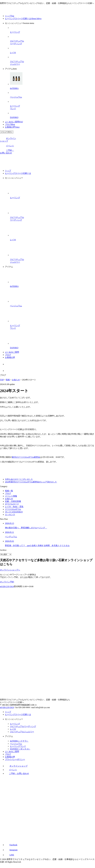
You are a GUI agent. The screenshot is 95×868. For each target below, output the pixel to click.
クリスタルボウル (13, 509)
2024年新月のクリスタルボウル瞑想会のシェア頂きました (31, 482)
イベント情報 (11, 496)
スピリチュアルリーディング (23, 726)
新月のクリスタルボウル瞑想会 (26, 457)
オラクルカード (12, 504)
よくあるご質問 (14, 122)
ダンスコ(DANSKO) (14, 512)
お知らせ (9, 499)
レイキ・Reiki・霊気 (14, 507)
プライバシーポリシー (15, 759)
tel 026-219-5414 (7, 707)
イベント (7, 146)
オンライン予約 (7, 582)
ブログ (10, 124)
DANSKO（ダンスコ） (20, 749)
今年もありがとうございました (19, 479)
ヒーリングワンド (18, 746)
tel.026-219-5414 (7, 586)
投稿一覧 (9, 491)
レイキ (13, 729)
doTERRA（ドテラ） (19, 741)
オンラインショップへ (10, 570)
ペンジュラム (16, 744)
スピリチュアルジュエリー (22, 732)
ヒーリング (15, 724)
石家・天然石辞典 (13, 501)
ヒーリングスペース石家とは (23, 19)
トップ (10, 16)
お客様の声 (12, 127)
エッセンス (10, 515)
